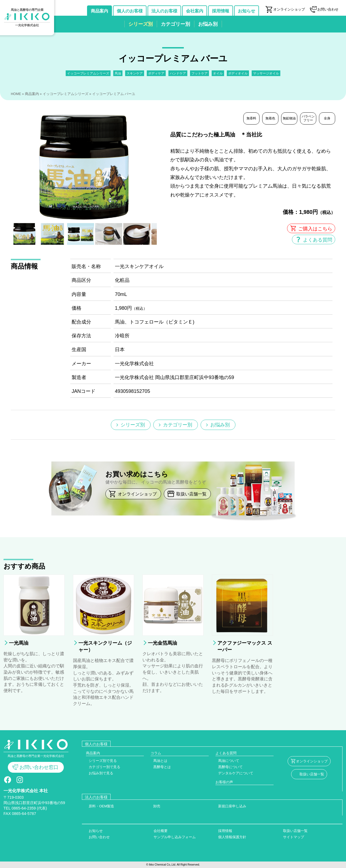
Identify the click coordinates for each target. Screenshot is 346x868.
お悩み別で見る (101, 773)
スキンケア (135, 73)
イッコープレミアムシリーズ (88, 73)
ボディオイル (238, 73)
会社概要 (161, 831)
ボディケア (156, 73)
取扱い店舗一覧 (191, 494)
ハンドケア (178, 73)
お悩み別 (220, 425)
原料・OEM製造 (102, 806)
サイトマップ (294, 837)
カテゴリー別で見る (104, 767)
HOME (16, 94)
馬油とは (160, 761)
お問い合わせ (99, 837)
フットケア (199, 73)
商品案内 (32, 94)
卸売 (157, 806)
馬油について (229, 761)
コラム (156, 753)
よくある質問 (318, 240)
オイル (218, 73)
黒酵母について (230, 767)
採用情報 (225, 831)
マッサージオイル (266, 73)
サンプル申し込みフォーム (175, 837)
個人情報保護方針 (232, 837)
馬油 (118, 73)
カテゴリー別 (178, 425)
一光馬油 (19, 643)
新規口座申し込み (232, 806)
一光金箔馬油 (162, 643)
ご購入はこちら (315, 229)
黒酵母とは (162, 767)
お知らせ (96, 831)
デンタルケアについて (236, 773)
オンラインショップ (137, 494)
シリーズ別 (133, 425)
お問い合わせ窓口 (39, 767)
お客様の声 (224, 782)
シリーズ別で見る (103, 761)
